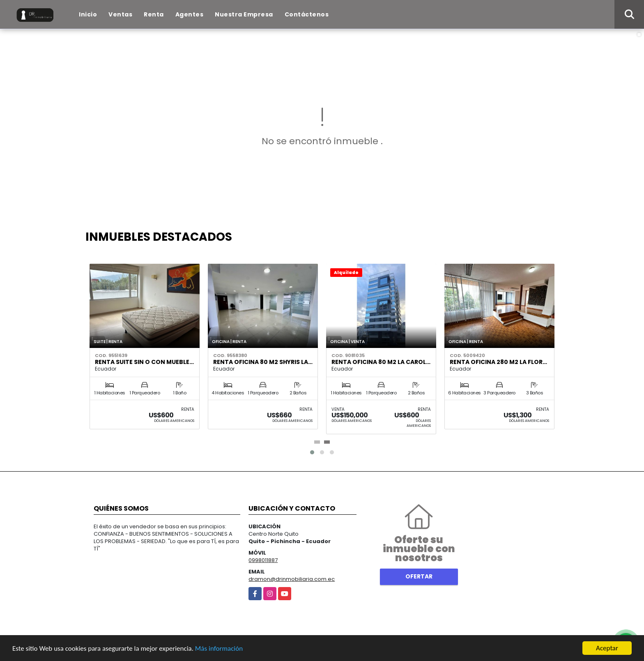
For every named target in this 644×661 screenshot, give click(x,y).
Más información (219, 648)
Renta (154, 14)
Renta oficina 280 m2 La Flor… (498, 362)
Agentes (190, 14)
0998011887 (263, 560)
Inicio (88, 14)
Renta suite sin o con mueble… (144, 362)
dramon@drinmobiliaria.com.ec (292, 579)
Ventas (120, 14)
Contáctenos (307, 14)
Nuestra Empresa (244, 14)
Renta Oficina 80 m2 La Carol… (381, 362)
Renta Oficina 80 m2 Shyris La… (263, 362)
